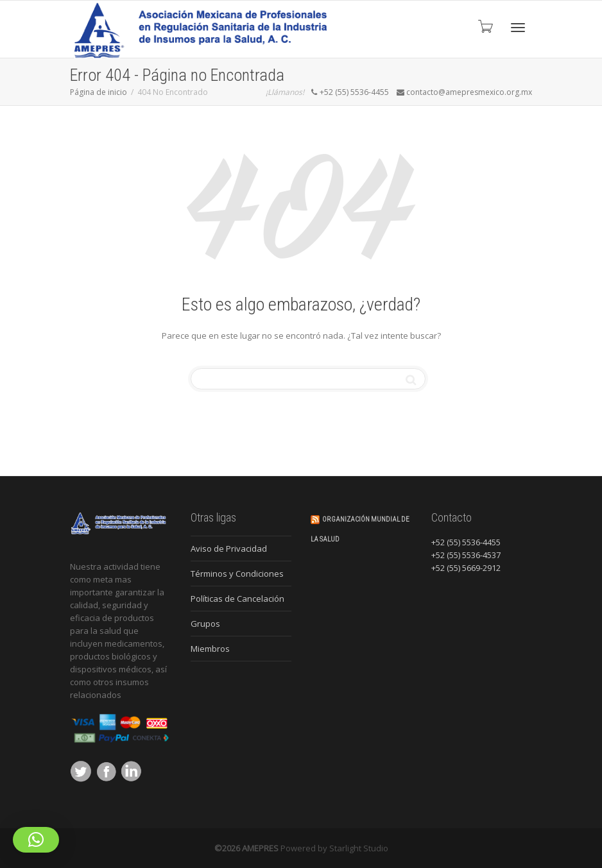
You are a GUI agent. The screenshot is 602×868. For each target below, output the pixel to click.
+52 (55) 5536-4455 (466, 542)
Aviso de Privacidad (229, 549)
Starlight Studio (359, 848)
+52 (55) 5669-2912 (466, 568)
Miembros (210, 649)
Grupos (205, 624)
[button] (36, 840)
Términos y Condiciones (237, 574)
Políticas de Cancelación (237, 599)
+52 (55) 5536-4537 (466, 555)
